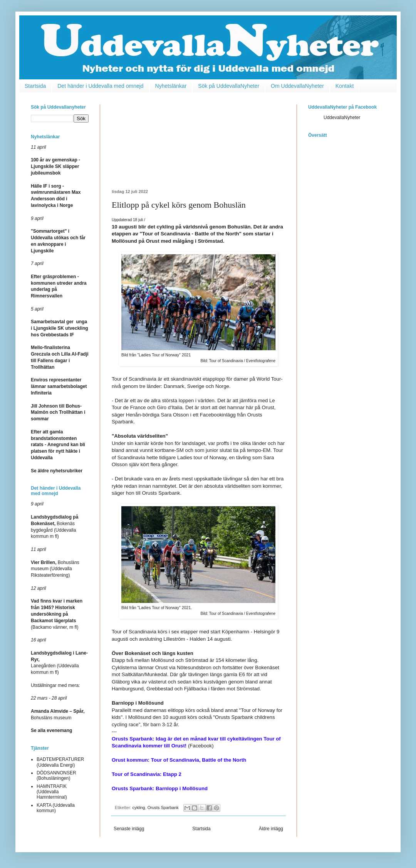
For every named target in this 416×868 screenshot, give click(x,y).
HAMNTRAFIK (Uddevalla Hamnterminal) (52, 792)
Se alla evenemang (51, 730)
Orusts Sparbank (163, 808)
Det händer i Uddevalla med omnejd (100, 86)
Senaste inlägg (129, 829)
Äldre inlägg (271, 829)
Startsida (35, 86)
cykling (139, 808)
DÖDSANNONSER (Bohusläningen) (56, 776)
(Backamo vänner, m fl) (57, 614)
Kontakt (345, 86)
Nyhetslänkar (171, 86)
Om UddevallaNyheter (297, 86)
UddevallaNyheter (342, 118)
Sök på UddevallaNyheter (229, 86)
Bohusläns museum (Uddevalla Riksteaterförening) (55, 569)
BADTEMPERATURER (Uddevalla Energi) (60, 762)
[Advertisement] (198, 147)
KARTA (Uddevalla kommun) (56, 808)
